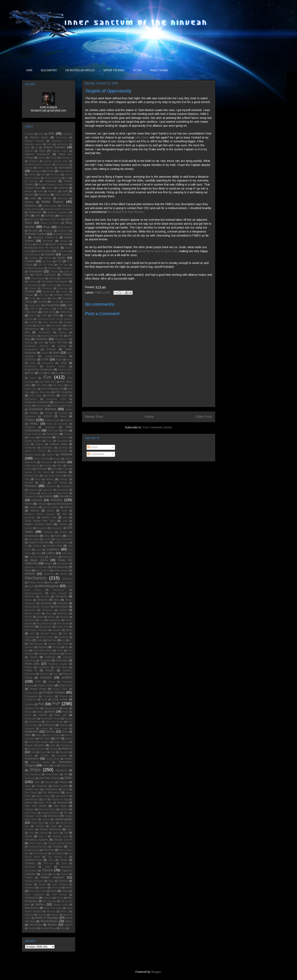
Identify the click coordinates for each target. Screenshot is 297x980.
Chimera (54, 272)
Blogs (47, 227)
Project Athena (46, 685)
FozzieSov (46, 437)
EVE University (63, 392)
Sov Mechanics (51, 793)
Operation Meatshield (49, 654)
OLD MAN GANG (43, 650)
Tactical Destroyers (50, 829)
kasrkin (28, 528)
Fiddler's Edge (52, 420)
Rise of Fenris (53, 735)
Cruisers (68, 302)
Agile (27, 147)
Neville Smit (62, 627)
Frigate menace (33, 441)
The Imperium (40, 853)
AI (37, 147)
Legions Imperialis (39, 542)
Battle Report (52, 202)
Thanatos (58, 847)
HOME (29, 70)
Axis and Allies (64, 195)
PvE (41, 704)
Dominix (29, 343)
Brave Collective (59, 244)
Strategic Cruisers (34, 816)
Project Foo (66, 685)
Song (65, 789)
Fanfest (34, 413)
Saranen (64, 752)
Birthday (50, 216)
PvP (107, 293)
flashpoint (50, 427)
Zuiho (63, 928)
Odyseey (29, 647)
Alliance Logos (60, 151)
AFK (49, 144)
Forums (32, 437)
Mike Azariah (59, 593)
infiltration (42, 504)
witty (138, 137)
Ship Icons (66, 766)
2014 (41, 134)
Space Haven (43, 796)
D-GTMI (33, 322)
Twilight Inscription (34, 881)
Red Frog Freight (54, 722)
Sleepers (50, 782)
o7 (71, 640)
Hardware (42, 469)
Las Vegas (34, 539)
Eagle (59, 360)
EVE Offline (42, 385)
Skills (68, 778)
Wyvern (52, 925)
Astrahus (63, 188)
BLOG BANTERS (49, 70)
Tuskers (64, 874)
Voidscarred (32, 898)
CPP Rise (44, 295)
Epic (58, 373)
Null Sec (52, 640)
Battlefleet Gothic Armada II (58, 209)
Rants (52, 711)
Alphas (42, 158)
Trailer (48, 867)
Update (29, 884)
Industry (56, 500)
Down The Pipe (58, 343)
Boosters (48, 241)
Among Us (67, 158)
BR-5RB (41, 244)
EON (41, 373)
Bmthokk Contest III (45, 237)
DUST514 (30, 360)
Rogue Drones (61, 742)
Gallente (39, 444)
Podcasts (46, 677)
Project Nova (32, 693)
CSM (69, 305)
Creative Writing (63, 295)
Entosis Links (65, 370)
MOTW (28, 617)
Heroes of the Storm (37, 472)
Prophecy (48, 696)
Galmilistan (47, 448)
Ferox (63, 416)
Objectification (36, 644)
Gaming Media (33, 455)
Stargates (30, 809)
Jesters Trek (49, 517)
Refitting (64, 725)
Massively (49, 574)
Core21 (64, 292)
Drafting (62, 346)
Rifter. (39, 735)
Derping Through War (52, 336)
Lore (38, 553)
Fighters (68, 420)
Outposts (50, 657)
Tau (66, 833)
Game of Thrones (35, 451)
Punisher (29, 704)
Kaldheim (63, 524)
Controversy (49, 292)
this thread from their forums (125, 212)
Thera (51, 860)
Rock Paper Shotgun (39, 742)
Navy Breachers (44, 623)
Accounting (61, 137)
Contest (30, 291)
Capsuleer (67, 255)
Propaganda (31, 696)
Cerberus (52, 268)
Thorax (63, 860)
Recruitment (35, 722)
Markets (30, 574)
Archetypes (36, 171)
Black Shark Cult (52, 219)
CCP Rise (63, 265)
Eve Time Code (43, 392)
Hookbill (29, 483)
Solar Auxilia (60, 786)
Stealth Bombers (50, 813)
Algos (42, 151)
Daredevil (41, 326)
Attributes (52, 191)
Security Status (40, 762)
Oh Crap (56, 647)
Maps (28, 570)
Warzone (51, 911)
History (50, 479)
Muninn (52, 617)
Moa (56, 600)
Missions (42, 600)
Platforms (44, 674)
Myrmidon (30, 620)
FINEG (99, 293)
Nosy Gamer (47, 637)
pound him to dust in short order (157, 251)
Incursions (66, 496)
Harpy (55, 469)
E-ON (45, 359)
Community (66, 285)
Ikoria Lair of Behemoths (55, 493)
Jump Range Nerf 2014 (40, 521)
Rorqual (53, 749)
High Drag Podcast (53, 476)
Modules (63, 603)
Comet (32, 282)
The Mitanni (58, 853)
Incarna (48, 496)
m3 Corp (53, 557)
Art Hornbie (31, 181)
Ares (43, 174)
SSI (45, 799)
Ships (35, 770)
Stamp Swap (45, 803)
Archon (50, 171)
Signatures (61, 770)
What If (64, 911)
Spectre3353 (62, 796)
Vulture (60, 898)
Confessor (47, 288)
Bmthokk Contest (36, 234)
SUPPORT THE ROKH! (114, 70)
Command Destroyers (54, 282)
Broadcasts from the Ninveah (42, 248)
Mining (28, 600)
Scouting (62, 756)
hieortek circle (32, 476)
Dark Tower (51, 329)
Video (54, 891)
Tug (54, 874)
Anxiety (29, 168)
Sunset (46, 819)
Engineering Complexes (39, 370)
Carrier (61, 258)
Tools (64, 863)
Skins (37, 782)
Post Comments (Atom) (157, 427)
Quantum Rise (32, 708)
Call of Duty (63, 251)
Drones (45, 353)
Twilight (29, 878)
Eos (49, 373)
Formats (68, 434)
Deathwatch (44, 332)
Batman (29, 202)
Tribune (47, 870)
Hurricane (51, 486)
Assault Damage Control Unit (54, 184)
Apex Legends (46, 168)
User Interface (60, 884)
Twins (51, 881)
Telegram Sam (60, 836)
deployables (31, 336)
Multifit (40, 617)
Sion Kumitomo (33, 774)
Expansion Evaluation (37, 402)
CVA (66, 316)
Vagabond (30, 888)
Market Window (61, 570)
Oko (67, 647)
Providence (31, 699)
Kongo (47, 536)
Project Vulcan (54, 692)
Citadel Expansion (45, 275)
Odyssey (43, 647)
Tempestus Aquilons (37, 840)
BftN (38, 216)
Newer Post (94, 417)
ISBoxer (35, 511)
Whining (29, 915)
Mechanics (36, 578)
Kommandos (32, 536)
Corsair (29, 295)
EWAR (64, 396)
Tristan (44, 874)
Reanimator (31, 718)
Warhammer (32, 908)
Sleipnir (63, 782)
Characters (36, 271)
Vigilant (65, 891)
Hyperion (33, 490)
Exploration (41, 406)
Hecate (65, 469)
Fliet (66, 431)
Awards (29, 195)
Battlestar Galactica (58, 212)
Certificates (67, 268)
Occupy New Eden (58, 644)
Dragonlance (31, 349)
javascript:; (30, 517)
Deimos (63, 332)
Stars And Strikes (47, 809)
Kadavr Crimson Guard (39, 524)
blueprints (48, 231)
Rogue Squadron (35, 745)
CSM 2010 (63, 309)
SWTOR (40, 826)
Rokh (53, 745)
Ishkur (50, 511)
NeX (32, 633)
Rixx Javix (45, 739)
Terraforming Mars (38, 847)
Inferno (29, 504)
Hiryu (38, 479)
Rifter (28, 735)
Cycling (29, 319)
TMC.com (48, 863)
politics (67, 677)
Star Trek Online (36, 806)
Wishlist (55, 915)
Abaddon (68, 134)
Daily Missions (50, 322)
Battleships (35, 212)
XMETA (68, 925)
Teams (29, 836)
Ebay (70, 360)
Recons (68, 718)
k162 (65, 521)
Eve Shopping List (52, 389)
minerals (45, 596)
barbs (145, 137)
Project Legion (60, 689)
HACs (59, 466)
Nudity (40, 640)
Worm (69, 921)
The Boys (49, 850)
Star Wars (60, 806)
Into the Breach (51, 507)
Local (38, 550)
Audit (65, 191)
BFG (28, 216)
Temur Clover (36, 843)
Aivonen (29, 151)
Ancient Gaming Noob (56, 161)
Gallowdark (31, 448)
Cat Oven (47, 261)
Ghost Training (41, 459)
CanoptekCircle (33, 255)
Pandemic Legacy (58, 664)
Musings (64, 617)
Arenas (32, 174)
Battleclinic (31, 206)
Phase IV (31, 670)
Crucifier (55, 302)
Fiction (30, 420)
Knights (63, 532)
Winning (42, 915)
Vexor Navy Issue (38, 891)
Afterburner (62, 144)
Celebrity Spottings (34, 268)
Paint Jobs (32, 664)
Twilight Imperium (52, 877)
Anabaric (34, 161)
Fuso (49, 441)
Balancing (63, 198)
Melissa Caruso (36, 582)
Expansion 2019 (56, 399)
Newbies (57, 630)
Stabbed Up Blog (60, 799)
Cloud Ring (66, 278)
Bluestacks (63, 231)
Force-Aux (53, 434)
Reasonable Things (50, 718)
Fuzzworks (62, 441)
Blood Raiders (65, 227)
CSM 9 (33, 316)
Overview (45, 660)
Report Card (61, 728)
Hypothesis (63, 490)
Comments (96, 454)
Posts (93, 447)
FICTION (137, 70)
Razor (28, 715)
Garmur (50, 455)
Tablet (54, 826)
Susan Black (38, 823)
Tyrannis (63, 881)
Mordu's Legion (33, 613)
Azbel (33, 198)
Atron (40, 191)
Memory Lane (65, 582)
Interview (34, 507)
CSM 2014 (66, 312)
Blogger (156, 972)
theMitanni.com (33, 860)
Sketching (30, 778)
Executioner (31, 399)
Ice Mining (30, 493)
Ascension (51, 181)
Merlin (31, 586)
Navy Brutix (63, 623)
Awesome (44, 195)
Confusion (63, 288)
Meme (51, 582)
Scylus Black (53, 759)
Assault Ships (33, 188)
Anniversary (62, 164)
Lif (26, 546)
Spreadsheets (32, 799)
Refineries (48, 725)
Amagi (53, 158)
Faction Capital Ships (62, 406)
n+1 (41, 620)
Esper (33, 378)
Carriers (30, 261)
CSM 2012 (31, 312)
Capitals (50, 254)
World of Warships (47, 918)
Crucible (42, 302)
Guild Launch (32, 466)
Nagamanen (54, 620)
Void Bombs (59, 895)
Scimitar (45, 756)
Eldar (63, 363)
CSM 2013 (48, 312)
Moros (49, 613)
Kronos (58, 536)
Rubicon (67, 749)
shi (55, 766)
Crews (44, 298)
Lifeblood (37, 546)
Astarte (49, 188)
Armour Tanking (53, 178)
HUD (43, 483)
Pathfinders (44, 667)
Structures (53, 816)
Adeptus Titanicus (35, 141)
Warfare (40, 904)
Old (27, 650)
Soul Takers (31, 793)
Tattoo (56, 833)
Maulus (64, 574)
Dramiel (51, 349)
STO (66, 813)
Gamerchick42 (60, 451)
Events (51, 396)
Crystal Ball (52, 305)
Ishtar (64, 511)
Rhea (65, 732)
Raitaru (29, 712)
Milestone (30, 596)
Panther (29, 667)
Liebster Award (61, 542)
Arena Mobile (65, 171)
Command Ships (33, 285)
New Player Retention (36, 630)
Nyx (63, 640)
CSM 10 (33, 309)
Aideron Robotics (54, 147)
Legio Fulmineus (64, 539)
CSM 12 (47, 309)
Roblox (69, 739)
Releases (30, 728)
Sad (53, 752)
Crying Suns (35, 305)
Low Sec (67, 553)
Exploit (28, 406)
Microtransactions (34, 593)
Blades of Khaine (50, 223)
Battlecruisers (50, 206)
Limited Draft (55, 546)
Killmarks (48, 532)
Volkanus (47, 898)
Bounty (28, 244)
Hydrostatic (67, 486)
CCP (59, 261)
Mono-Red (30, 610)
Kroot (69, 536)
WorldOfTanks (49, 921)
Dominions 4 (62, 339)
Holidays (64, 479)
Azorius (47, 198)
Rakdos (40, 712)
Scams (28, 756)
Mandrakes (63, 563)
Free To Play (62, 437)
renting (44, 728)
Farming (63, 413)
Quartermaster (51, 708)
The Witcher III (57, 857)
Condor (33, 288)
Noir (65, 633)
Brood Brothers (43, 251)
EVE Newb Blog (47, 382)
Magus (48, 563)
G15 (27, 444)
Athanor (29, 191)
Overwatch (62, 660)
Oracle (34, 657)
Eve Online (58, 385)
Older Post (204, 417)
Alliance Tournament (37, 154)
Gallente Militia (58, 444)
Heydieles (61, 472)
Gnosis (57, 459)
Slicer (28, 786)
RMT (58, 739)
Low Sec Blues (37, 557)
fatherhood (30, 416)
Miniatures (61, 596)
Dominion (41, 339)
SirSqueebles (52, 774)
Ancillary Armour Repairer (38, 164)
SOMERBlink (51, 789)
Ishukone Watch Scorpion (40, 514)
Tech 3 (43, 836)
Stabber (29, 803)
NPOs (28, 640)
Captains (33, 258)
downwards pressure (37, 346)
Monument (47, 610)
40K (51, 134)
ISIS (64, 514)
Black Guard (66, 216)
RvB (33, 752)
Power (52, 682)
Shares (46, 766)
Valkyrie (43, 888)
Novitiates (63, 637)
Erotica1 (68, 373)
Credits (32, 298)
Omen (60, 650)
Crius (54, 298)
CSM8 (55, 316)
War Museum (49, 901)
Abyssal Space (39, 137)
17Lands (29, 134)
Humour (31, 486)
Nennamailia (46, 627)
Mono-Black (61, 607)
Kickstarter (57, 528)
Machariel (67, 557)
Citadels (67, 275)
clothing (53, 278)
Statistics (64, 809)
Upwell (42, 884)
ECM (32, 363)
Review (50, 731)
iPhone (68, 507)
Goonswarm (47, 462)
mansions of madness (36, 567)
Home (149, 417)
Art (67, 178)
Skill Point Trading (49, 778)
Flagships (30, 427)
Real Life (60, 715)
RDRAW (43, 715)
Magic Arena (39, 560)
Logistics (53, 549)
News (69, 630)
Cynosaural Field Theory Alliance (55, 319)
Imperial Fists (32, 496)
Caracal (47, 258)
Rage (66, 708)
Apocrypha (65, 167)
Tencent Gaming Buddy (60, 843)
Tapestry (43, 833)
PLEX (56, 674)
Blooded (33, 231)
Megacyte (67, 579)
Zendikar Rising (48, 928)
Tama (31, 833)
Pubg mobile (60, 699)
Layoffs (47, 539)
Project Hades (38, 689)
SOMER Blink (32, 789)
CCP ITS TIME (45, 265)
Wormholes (35, 925)
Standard (62, 803)
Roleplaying (66, 745)
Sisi (66, 774)
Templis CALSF (63, 840)
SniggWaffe (42, 786)
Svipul (52, 823)
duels (56, 353)
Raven (65, 712)
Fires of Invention (57, 424)
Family (69, 409)
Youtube (32, 928)
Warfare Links (60, 905)
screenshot (32, 759)
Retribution (32, 731)
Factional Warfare (43, 409)
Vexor (69, 888)
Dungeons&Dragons (55, 356)
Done (41, 343)
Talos (69, 829)
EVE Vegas (36, 396)
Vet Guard (56, 888)
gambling (63, 448)
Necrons (30, 627)
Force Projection (33, 434)
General (66, 454)
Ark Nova (55, 174)
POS (38, 682)
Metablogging (49, 586)
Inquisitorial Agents (62, 504)
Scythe (68, 759)
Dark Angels (56, 326)
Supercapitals (64, 819)
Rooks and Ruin (37, 749)
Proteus (64, 696)
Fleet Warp (53, 431)
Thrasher (30, 863)
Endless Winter (56, 366)
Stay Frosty (31, 813)
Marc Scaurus (42, 570)
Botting (64, 241)
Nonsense (30, 637)
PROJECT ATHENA (159, 70)
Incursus (37, 500)
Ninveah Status (49, 633)
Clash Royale (38, 278)
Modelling (46, 603)
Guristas (48, 466)
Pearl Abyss (61, 667)
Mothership (63, 613)
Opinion (68, 654)
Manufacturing (60, 567)
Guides (62, 462)
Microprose (59, 590)
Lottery (50, 553)
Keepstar (42, 528)
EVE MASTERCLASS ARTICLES (80, 70)
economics (48, 363)
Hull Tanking (60, 483)
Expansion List (61, 402)
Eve (47, 377)
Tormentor (30, 867)
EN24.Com (30, 366)
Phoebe (50, 670)
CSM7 (44, 316)
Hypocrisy (47, 490)
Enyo (31, 373)
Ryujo (43, 752)
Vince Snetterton (34, 895)
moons (63, 610)
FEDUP (47, 416)
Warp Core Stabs (53, 908)
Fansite (49, 413)
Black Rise (34, 219)
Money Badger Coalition (37, 607)
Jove (65, 517)
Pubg (44, 699)
